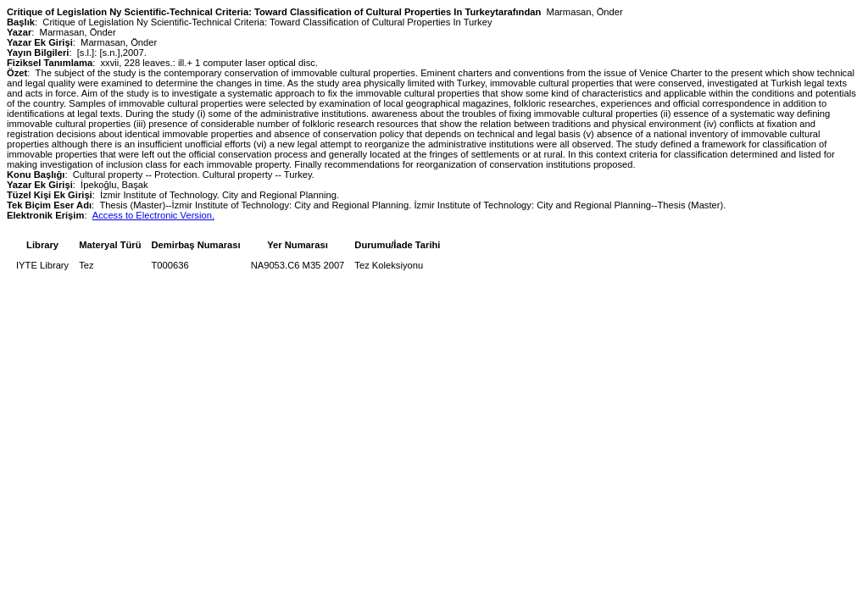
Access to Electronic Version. (153, 215)
